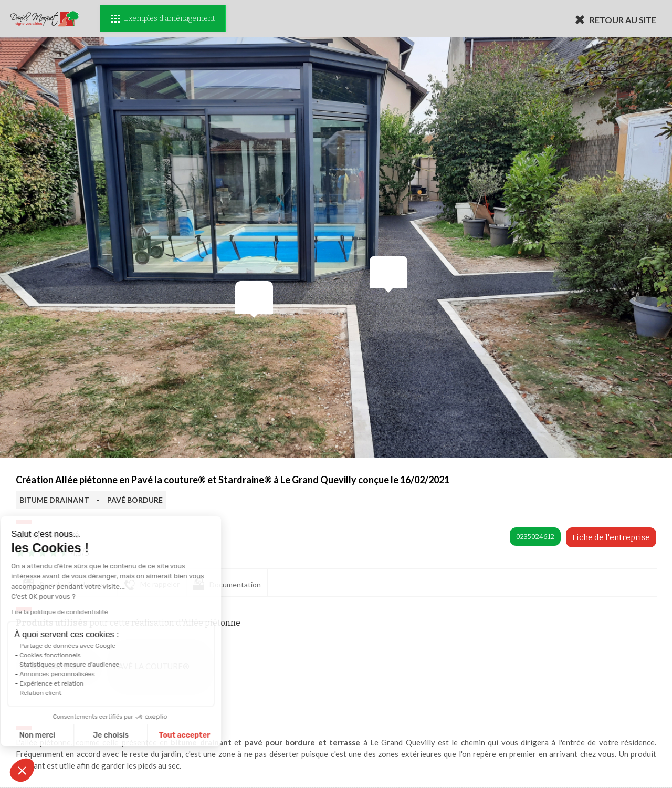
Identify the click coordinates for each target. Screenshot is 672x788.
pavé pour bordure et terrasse (303, 742)
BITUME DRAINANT (54, 500)
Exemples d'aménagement (163, 19)
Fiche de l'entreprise (611, 537)
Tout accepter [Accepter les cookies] (129, 735)
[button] (22, 770)
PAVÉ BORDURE (135, 500)
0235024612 (535, 537)
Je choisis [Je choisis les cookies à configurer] (56, 735)
